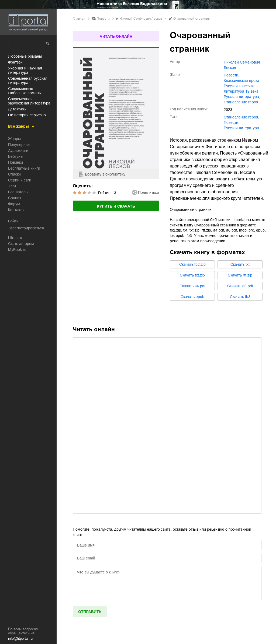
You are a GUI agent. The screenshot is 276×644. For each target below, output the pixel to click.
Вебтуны (16, 156)
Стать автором (21, 244)
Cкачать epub (192, 297)
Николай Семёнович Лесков (141, 19)
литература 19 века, (242, 91)
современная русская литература (28, 80)
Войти (13, 221)
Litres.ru (15, 238)
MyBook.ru (17, 250)
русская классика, (240, 86)
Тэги (12, 186)
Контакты (16, 210)
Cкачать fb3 (240, 297)
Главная (79, 19)
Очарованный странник (191, 209)
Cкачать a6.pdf (240, 286)
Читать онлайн (116, 36)
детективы (17, 109)
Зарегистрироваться (26, 228)
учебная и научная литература (25, 70)
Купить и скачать (116, 206)
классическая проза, (242, 80)
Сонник (15, 198)
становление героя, (241, 117)
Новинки (15, 162)
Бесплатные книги (24, 168)
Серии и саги (20, 180)
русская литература (241, 128)
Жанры (14, 139)
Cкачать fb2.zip (192, 264)
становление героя (241, 102)
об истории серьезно (27, 115)
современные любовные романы (25, 91)
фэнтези (15, 62)
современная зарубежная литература (29, 101)
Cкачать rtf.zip (240, 275)
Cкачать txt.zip (192, 275)
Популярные (19, 145)
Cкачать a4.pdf (192, 286)
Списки (14, 174)
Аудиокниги (18, 150)
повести (103, 19)
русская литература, (242, 97)
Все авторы (18, 192)
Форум (14, 204)
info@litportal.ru (20, 638)
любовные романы (25, 56)
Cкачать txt (240, 264)
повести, (232, 75)
